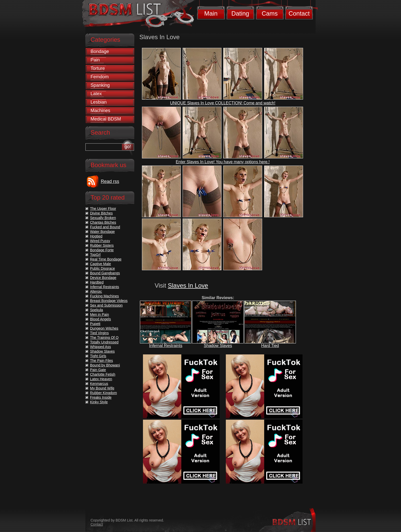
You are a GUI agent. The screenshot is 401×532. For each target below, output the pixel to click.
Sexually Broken (103, 218)
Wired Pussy (100, 241)
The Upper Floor (103, 209)
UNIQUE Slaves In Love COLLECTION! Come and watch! (223, 103)
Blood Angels (101, 319)
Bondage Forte (102, 250)
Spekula (97, 310)
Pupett (95, 324)
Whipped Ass (101, 347)
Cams (270, 13)
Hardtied (97, 282)
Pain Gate (98, 370)
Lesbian (99, 102)
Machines (100, 111)
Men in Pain (99, 314)
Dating (240, 13)
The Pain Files (101, 361)
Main (211, 13)
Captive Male (101, 264)
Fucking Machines (104, 296)
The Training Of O (104, 338)
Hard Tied (270, 346)
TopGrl (95, 255)
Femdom (100, 77)
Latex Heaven (101, 379)
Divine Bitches (101, 213)
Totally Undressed (104, 342)
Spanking (100, 85)
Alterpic (96, 291)
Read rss (110, 181)
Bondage (100, 51)
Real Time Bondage (106, 259)
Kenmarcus (99, 384)
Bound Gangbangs (105, 273)
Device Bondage (103, 278)
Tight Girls (98, 356)
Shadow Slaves (218, 346)
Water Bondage (102, 232)
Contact (299, 13)
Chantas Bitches (103, 222)
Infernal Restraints (166, 346)
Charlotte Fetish (103, 374)
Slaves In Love (188, 285)
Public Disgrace (102, 268)
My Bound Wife (102, 388)
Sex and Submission (106, 305)
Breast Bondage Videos (109, 301)
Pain (95, 60)
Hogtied (96, 236)
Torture (98, 68)
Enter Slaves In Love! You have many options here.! (223, 162)
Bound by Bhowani (105, 365)
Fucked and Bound (105, 227)
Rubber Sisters (102, 245)
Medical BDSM (106, 119)
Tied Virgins (99, 333)
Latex (96, 94)
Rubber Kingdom (103, 393)
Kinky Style (99, 402)
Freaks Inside (101, 397)
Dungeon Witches (104, 328)
